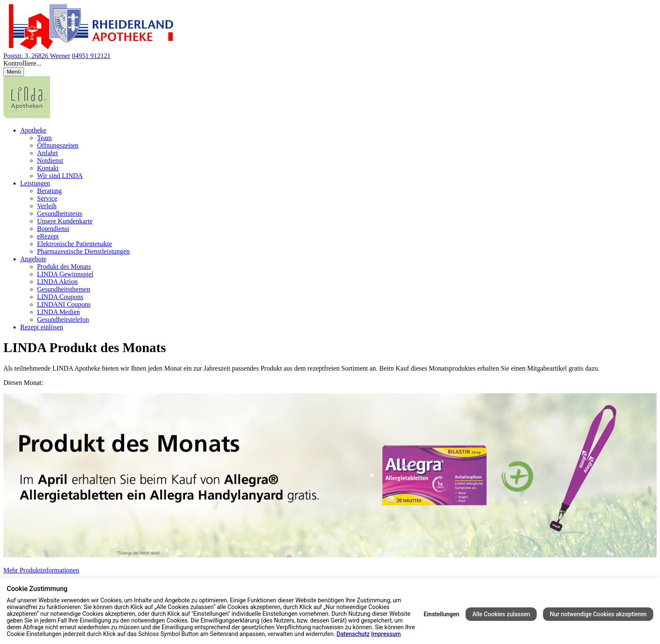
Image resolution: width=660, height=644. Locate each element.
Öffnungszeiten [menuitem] (58, 145)
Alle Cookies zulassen (501, 614)
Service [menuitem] (47, 198)
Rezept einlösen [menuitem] (42, 327)
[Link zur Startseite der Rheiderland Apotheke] (89, 48)
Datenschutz (353, 634)
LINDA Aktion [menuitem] (57, 282)
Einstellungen (442, 614)
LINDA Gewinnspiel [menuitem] (65, 274)
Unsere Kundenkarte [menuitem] (65, 221)
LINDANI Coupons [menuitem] (64, 304)
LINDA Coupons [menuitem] (60, 297)
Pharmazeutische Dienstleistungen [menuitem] (83, 251)
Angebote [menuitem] (33, 259)
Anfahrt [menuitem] (48, 153)
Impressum (386, 634)
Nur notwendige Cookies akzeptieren (598, 614)
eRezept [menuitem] (48, 236)
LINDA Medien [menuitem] (59, 312)
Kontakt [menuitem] (48, 168)
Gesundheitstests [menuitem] (60, 213)
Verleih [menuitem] (47, 206)
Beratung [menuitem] (49, 191)
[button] (330, 64)
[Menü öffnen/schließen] (14, 72)
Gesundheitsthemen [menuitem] (64, 289)
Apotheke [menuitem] (33, 130)
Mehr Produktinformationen (41, 570)
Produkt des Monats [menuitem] (64, 266)
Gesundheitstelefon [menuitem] (63, 319)
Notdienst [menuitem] (50, 160)
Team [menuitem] (44, 138)
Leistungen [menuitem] (35, 183)
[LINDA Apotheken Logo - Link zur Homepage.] (27, 116)
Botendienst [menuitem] (53, 229)
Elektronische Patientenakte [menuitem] (75, 244)
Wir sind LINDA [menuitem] (60, 176)
